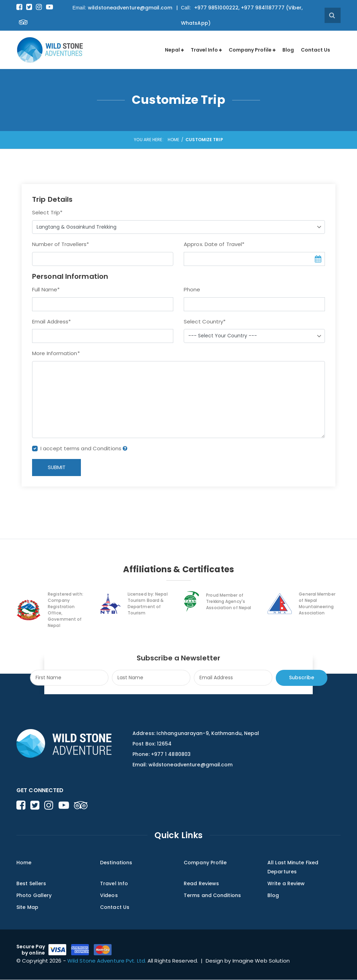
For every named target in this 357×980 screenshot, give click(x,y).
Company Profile (250, 50)
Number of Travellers (60, 244)
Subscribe (302, 678)
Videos (109, 896)
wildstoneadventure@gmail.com (130, 8)
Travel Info (204, 50)
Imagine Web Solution (261, 961)
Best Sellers (31, 884)
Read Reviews (201, 884)
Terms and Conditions (212, 896)
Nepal (172, 50)
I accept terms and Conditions (84, 448)
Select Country (205, 321)
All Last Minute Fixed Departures (293, 868)
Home (173, 140)
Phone (192, 289)
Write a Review (286, 884)
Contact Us (316, 50)
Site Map (27, 908)
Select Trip (47, 212)
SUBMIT (57, 468)
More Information (56, 353)
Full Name (46, 289)
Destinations (116, 863)
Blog (288, 50)
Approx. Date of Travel (214, 244)
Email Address (51, 321)
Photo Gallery (34, 896)
